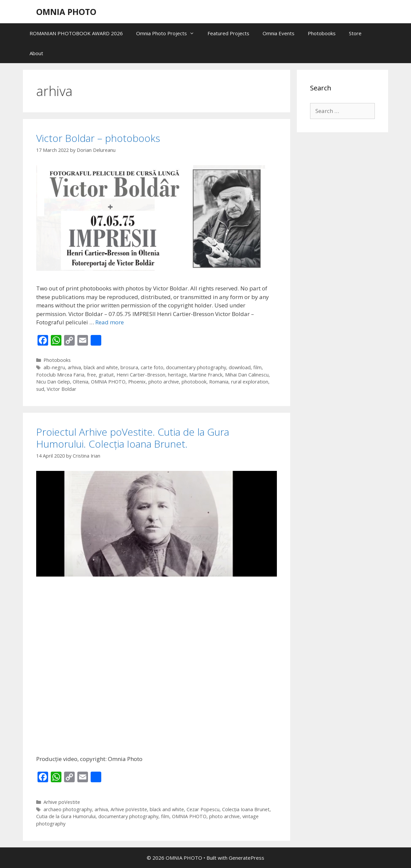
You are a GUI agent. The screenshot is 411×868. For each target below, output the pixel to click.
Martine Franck (206, 375)
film (257, 367)
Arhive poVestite (62, 802)
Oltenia (81, 382)
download (240, 367)
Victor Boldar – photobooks (98, 138)
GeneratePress (247, 858)
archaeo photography (68, 809)
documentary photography (196, 367)
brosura (129, 367)
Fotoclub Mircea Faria (60, 375)
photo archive (164, 382)
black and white (101, 367)
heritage (177, 375)
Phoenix (137, 382)
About (36, 53)
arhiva (74, 367)
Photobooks (322, 33)
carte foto (152, 367)
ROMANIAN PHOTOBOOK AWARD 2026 (76, 33)
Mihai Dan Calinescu (247, 375)
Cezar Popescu (203, 809)
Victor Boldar (62, 389)
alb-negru (54, 367)
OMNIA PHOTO (66, 12)
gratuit (106, 375)
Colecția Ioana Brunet (246, 809)
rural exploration (250, 382)
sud (40, 389)
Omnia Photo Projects (168, 33)
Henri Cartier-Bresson (141, 375)
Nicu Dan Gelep (53, 382)
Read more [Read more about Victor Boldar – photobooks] (110, 322)
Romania (219, 382)
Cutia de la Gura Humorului (66, 816)
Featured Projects (228, 33)
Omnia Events (279, 33)
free (91, 375)
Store (355, 33)
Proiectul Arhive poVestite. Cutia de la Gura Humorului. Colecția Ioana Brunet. (133, 438)
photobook (194, 382)
